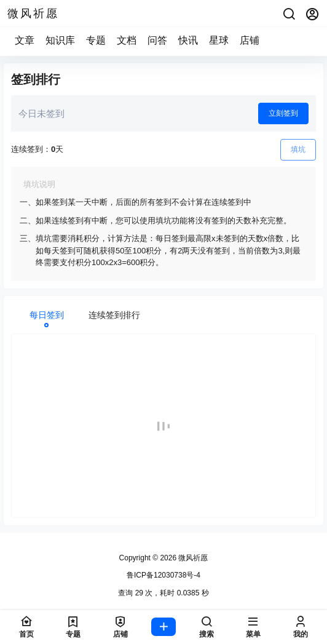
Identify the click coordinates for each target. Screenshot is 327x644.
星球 (219, 40)
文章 (25, 40)
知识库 (60, 40)
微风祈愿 (192, 558)
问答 (157, 40)
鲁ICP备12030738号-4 (163, 575)
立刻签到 (283, 113)
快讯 (188, 40)
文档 (127, 40)
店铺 (250, 40)
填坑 (298, 149)
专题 (96, 40)
